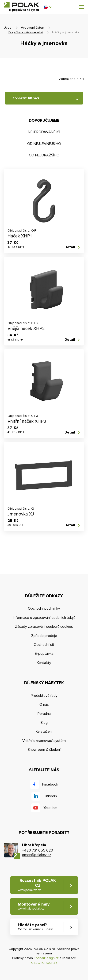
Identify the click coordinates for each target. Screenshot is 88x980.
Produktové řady (44, 696)
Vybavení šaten (33, 28)
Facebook (50, 784)
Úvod (8, 28)
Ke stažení (44, 732)
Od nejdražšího (44, 155)
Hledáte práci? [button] (35, 927)
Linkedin (50, 796)
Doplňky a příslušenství (26, 32)
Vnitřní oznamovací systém (44, 741)
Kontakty (44, 663)
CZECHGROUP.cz (44, 963)
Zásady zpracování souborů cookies (44, 627)
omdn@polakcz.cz (37, 855)
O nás (44, 705)
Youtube (50, 808)
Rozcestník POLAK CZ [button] (37, 885)
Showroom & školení (44, 750)
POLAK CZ (21, 5)
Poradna (44, 714)
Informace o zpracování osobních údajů (44, 618)
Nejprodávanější (44, 132)
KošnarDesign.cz (46, 958)
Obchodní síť (44, 645)
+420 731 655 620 (38, 850)
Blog (44, 723)
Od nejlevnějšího (44, 144)
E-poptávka (44, 654)
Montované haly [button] (34, 906)
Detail (70, 247)
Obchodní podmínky (44, 608)
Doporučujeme (44, 120)
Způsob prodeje (44, 636)
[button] (47, 7)
